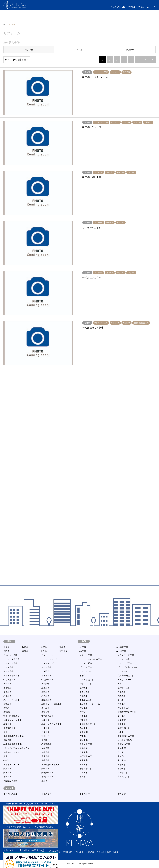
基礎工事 (7, 692)
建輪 (77, 864)
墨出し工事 (85, 692)
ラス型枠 (45, 671)
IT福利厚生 (68, 852)
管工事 (44, 740)
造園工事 (84, 760)
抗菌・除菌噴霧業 (11, 716)
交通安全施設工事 (126, 676)
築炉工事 (84, 740)
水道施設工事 (9, 728)
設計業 (121, 752)
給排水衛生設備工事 (12, 744)
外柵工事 (7, 696)
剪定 (120, 684)
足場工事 (45, 756)
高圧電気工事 (124, 777)
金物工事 (122, 765)
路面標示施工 (86, 756)
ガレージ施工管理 (11, 659)
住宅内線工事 (9, 680)
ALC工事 (82, 647)
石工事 (83, 736)
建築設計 (7, 712)
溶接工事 (45, 732)
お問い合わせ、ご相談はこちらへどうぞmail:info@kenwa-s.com (133, 9)
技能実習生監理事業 (127, 712)
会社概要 (79, 852)
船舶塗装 (84, 748)
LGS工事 (82, 651)
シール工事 (8, 667)
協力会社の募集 (10, 794)
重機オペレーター (11, 765)
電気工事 (7, 777)
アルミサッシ (47, 655)
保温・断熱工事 (87, 680)
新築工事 (45, 720)
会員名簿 (90, 852)
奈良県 (44, 651)
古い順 (79, 50)
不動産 (83, 676)
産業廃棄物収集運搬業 (13, 736)
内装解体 (45, 684)
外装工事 (84, 696)
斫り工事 (122, 716)
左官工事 (122, 704)
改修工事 (84, 716)
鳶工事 (44, 781)
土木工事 (45, 688)
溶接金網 (84, 732)
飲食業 (83, 777)
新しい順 (29, 50)
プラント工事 (86, 667)
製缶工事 (122, 748)
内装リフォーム (125, 680)
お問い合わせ (113, 852)
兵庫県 (25, 651)
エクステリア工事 (126, 655)
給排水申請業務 (125, 740)
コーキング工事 (10, 663)
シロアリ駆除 (86, 663)
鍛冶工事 (122, 769)
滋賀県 (44, 647)
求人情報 (122, 794)
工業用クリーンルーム (90, 704)
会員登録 (100, 852)
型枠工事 (84, 688)
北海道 (6, 647)
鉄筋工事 (7, 769)
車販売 (121, 756)
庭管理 (6, 708)
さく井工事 (121, 651)
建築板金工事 (124, 708)
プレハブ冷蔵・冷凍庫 (128, 667)
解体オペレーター (11, 752)
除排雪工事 (123, 773)
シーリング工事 (125, 663)
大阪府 (6, 651)
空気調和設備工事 (126, 736)
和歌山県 (63, 651)
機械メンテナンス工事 (51, 724)
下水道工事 (46, 676)
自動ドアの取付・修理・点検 (16, 748)
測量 (5, 732)
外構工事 (45, 696)
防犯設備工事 (47, 773)
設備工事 (84, 752)
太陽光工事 (46, 700)
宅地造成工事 (86, 700)
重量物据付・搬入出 (50, 765)
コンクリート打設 (49, 659)
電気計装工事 (47, 777)
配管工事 (122, 760)
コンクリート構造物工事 (91, 659)
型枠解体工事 (124, 688)
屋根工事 (7, 704)
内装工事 (7, 684)
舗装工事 (45, 748)
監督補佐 (45, 736)
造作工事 (45, 760)
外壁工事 (122, 692)
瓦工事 (121, 732)
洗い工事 (84, 728)
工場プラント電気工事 (51, 704)
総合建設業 (46, 744)
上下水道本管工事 (11, 676)
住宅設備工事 (47, 680)
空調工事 (7, 740)
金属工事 (84, 765)
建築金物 (45, 712)
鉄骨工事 (45, 769)
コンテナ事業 (124, 659)
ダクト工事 (46, 667)
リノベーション (87, 671)
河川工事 (45, 728)
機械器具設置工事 (88, 724)
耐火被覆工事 (86, 744)
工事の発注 (85, 794)
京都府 (62, 647)
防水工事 (7, 773)
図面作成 (7, 688)
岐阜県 (25, 647)
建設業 (83, 712)
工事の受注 (46, 794)
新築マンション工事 (12, 720)
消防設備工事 (124, 728)
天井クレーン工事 (11, 700)
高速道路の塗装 (10, 781)
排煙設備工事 (47, 716)
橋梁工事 (7, 724)
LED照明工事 (122, 647)
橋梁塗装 (122, 720)
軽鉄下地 (7, 760)
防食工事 (84, 773)
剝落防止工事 (86, 684)
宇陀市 (121, 700)
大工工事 (122, 696)
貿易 (5, 756)
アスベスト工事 (10, 655)
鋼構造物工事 (86, 769)
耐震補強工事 (124, 744)
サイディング (47, 663)
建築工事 (84, 708)
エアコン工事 (86, 655)
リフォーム (123, 671)
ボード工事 (8, 671)
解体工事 (45, 752)
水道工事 (122, 724)
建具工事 (45, 708)
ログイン (141, 18)
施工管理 (84, 720)
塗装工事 (45, 692)
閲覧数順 (130, 50)
